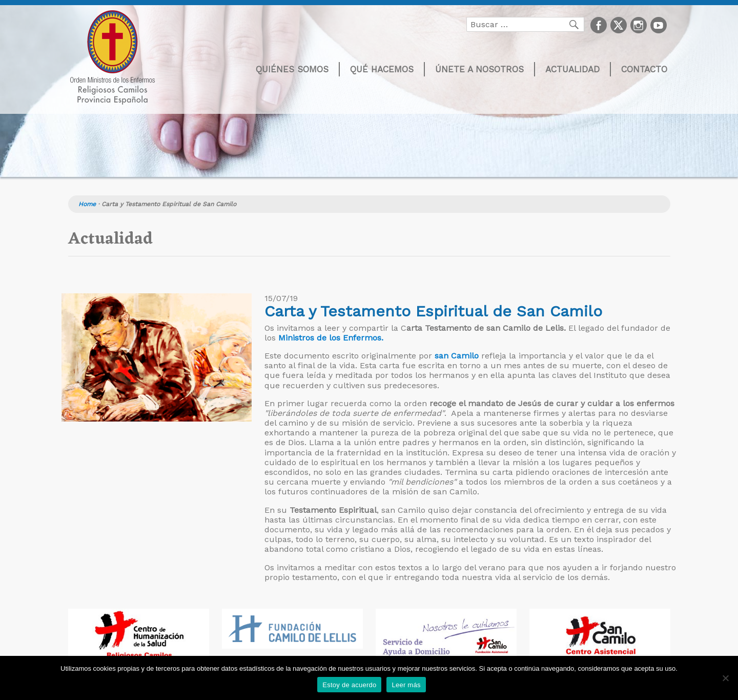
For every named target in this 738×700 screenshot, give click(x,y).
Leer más (406, 685)
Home (87, 204)
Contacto (644, 69)
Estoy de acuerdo (349, 685)
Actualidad (572, 69)
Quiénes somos (292, 69)
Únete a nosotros (479, 69)
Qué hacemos (382, 69)
